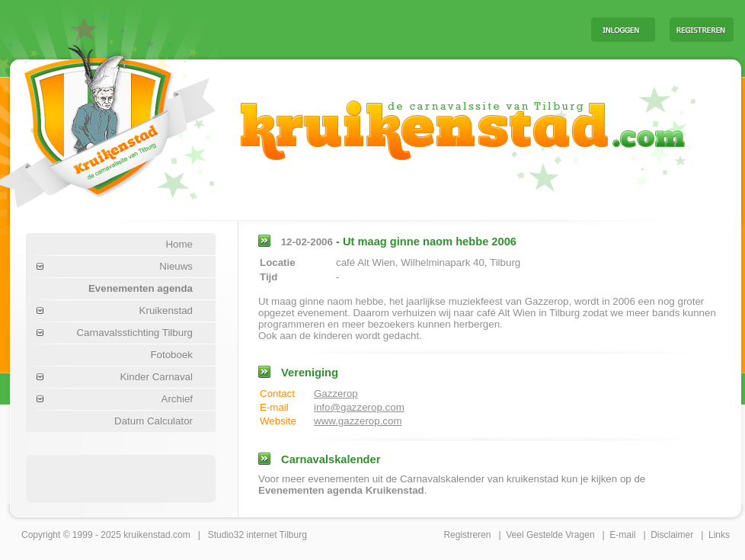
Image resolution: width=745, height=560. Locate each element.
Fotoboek (171, 355)
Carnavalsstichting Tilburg (134, 333)
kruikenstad (147, 535)
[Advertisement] (121, 478)
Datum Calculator (153, 421)
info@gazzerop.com (359, 407)
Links (719, 535)
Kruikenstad (166, 310)
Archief (177, 399)
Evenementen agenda (141, 288)
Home (179, 244)
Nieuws (176, 266)
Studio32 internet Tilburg (257, 535)
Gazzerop (336, 394)
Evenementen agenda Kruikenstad (341, 490)
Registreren (467, 535)
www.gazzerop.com (358, 421)
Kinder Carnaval (156, 377)
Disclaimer (672, 535)
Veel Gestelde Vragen (550, 535)
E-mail (622, 535)
